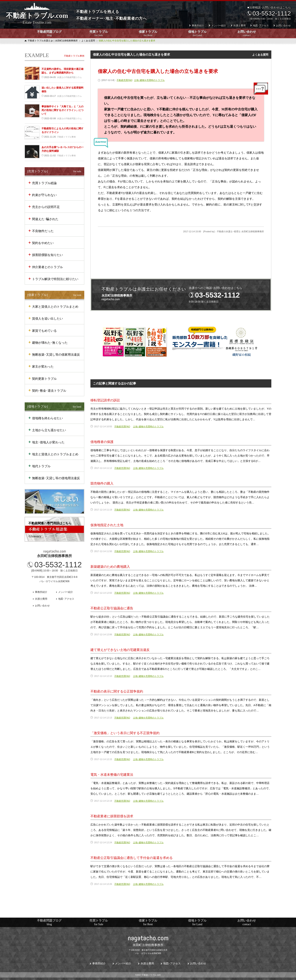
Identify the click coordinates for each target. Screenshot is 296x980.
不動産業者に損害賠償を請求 (112, 816)
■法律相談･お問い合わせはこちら (269, 13)
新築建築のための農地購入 (110, 567)
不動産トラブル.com (37, 18)
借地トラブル (197, 34)
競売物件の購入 (102, 483)
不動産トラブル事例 (74, 56)
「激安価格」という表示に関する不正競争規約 (125, 733)
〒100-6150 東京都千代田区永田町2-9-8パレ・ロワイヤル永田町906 (148, 948)
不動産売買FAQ (124, 80)
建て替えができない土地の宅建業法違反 (120, 650)
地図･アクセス (261, 26)
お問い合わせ (247, 34)
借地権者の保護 (102, 442)
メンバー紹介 (219, 26)
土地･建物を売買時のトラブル (149, 80)
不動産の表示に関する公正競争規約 (117, 691)
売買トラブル (99, 34)
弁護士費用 (239, 26)
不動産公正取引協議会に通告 (112, 608)
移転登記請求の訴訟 (105, 400)
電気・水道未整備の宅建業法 (112, 775)
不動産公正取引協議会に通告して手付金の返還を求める (132, 858)
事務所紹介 (198, 26)
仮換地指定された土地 (107, 525)
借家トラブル (148, 34)
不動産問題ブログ (49, 34)
